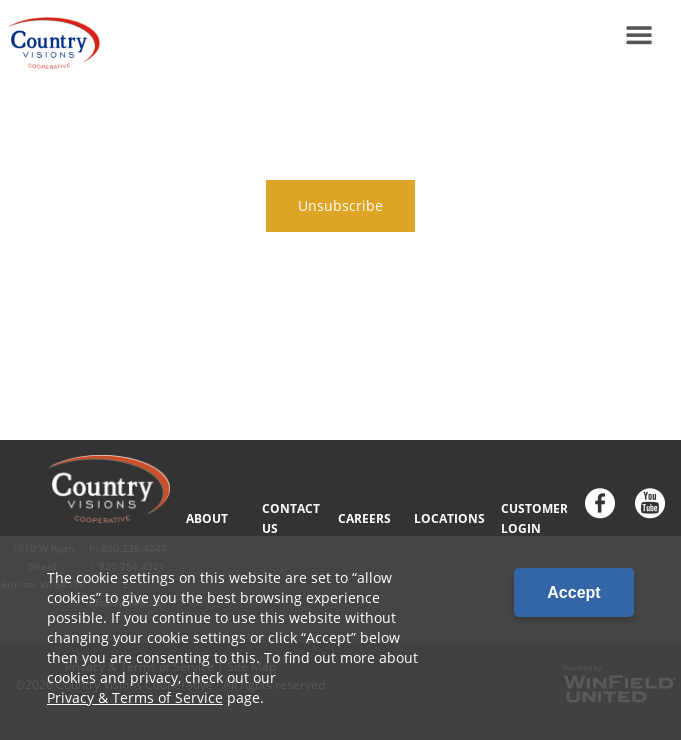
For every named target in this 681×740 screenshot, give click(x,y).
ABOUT (207, 518)
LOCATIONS (449, 518)
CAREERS (364, 518)
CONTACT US (291, 518)
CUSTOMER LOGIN (534, 518)
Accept (573, 592)
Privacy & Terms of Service (135, 697)
